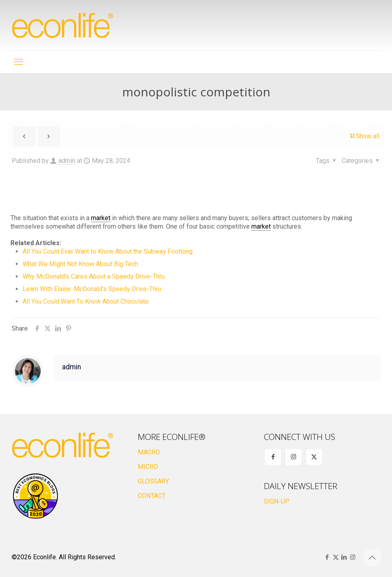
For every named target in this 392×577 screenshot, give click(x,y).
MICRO (148, 467)
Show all (364, 136)
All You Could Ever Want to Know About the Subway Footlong (108, 251)
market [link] (101, 218)
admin (67, 161)
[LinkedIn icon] (344, 557)
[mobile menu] (19, 62)
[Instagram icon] (353, 557)
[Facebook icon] (327, 557)
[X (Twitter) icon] (336, 557)
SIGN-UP (277, 501)
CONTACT (152, 496)
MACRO (149, 452)
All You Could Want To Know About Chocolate (86, 301)
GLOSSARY (153, 481)
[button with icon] (273, 457)
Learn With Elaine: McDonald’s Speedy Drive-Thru (92, 289)
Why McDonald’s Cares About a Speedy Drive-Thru (94, 276)
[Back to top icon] (372, 558)
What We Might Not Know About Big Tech (80, 264)
